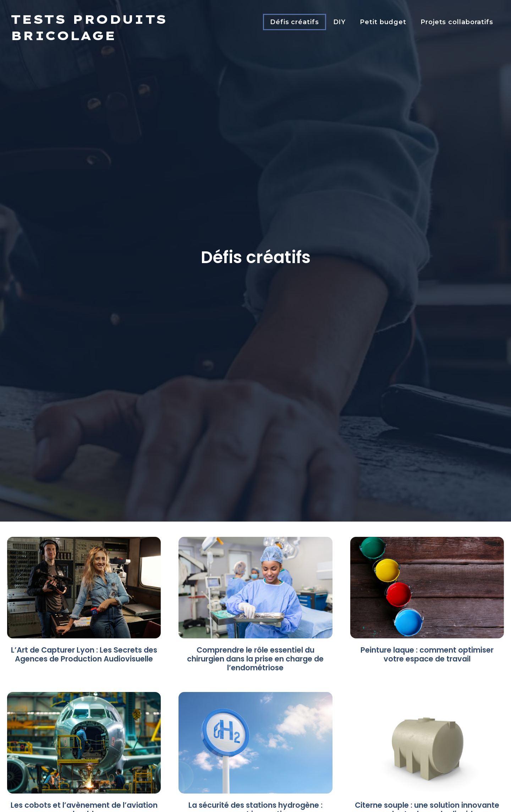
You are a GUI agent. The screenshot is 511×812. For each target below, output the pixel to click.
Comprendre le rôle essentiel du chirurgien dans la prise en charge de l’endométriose (255, 659)
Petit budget (383, 22)
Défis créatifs (295, 22)
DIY (340, 22)
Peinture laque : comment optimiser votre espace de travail (427, 654)
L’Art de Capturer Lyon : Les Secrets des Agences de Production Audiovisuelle (84, 654)
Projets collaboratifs (457, 22)
